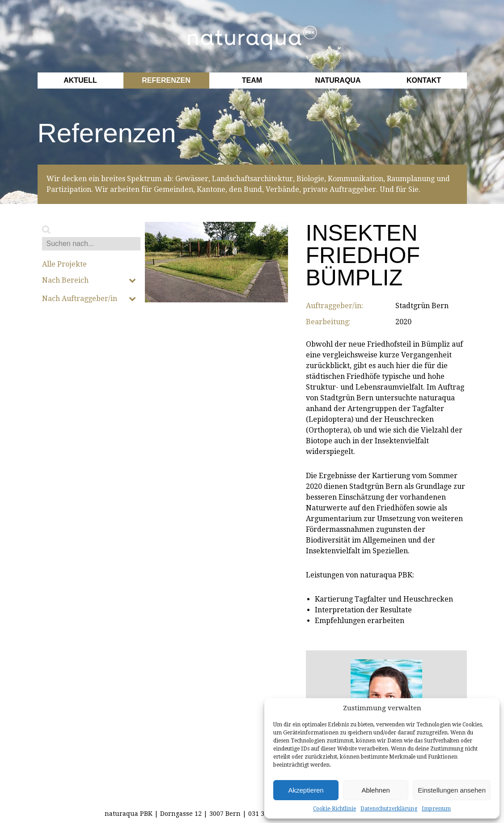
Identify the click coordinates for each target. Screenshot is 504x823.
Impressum (436, 809)
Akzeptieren (306, 790)
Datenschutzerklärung (389, 809)
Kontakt (424, 80)
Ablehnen (375, 790)
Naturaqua (338, 80)
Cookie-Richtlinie (335, 809)
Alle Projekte (64, 264)
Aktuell (80, 80)
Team (252, 80)
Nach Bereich (89, 280)
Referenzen (166, 80)
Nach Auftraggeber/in (89, 299)
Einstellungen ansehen (452, 790)
